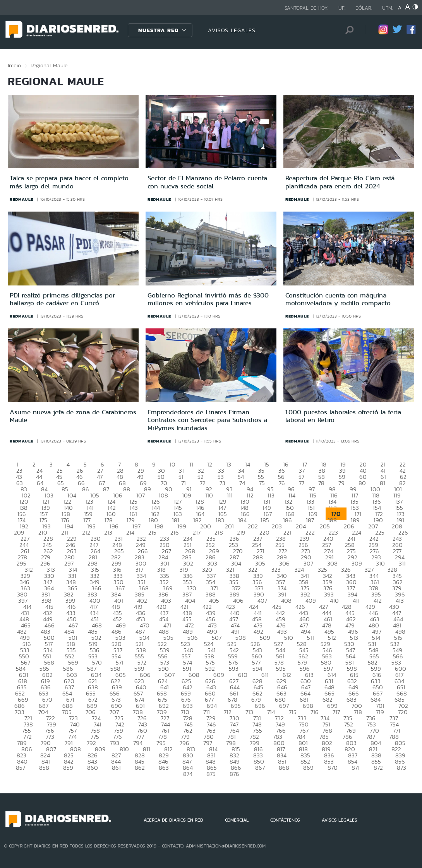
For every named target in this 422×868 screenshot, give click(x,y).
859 (68, 768)
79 (341, 483)
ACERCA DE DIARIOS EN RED (173, 820)
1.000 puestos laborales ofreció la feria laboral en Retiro (343, 416)
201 (229, 526)
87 (106, 489)
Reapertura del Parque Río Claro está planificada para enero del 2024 (340, 182)
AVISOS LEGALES (232, 30)
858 (44, 768)
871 (356, 768)
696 (260, 706)
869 (308, 768)
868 (284, 768)
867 (260, 768)
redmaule (21, 199)
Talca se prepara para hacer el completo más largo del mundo (69, 182)
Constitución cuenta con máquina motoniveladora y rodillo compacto (338, 299)
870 (333, 768)
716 (315, 712)
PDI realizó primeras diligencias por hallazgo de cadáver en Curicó (62, 299)
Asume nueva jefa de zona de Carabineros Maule (73, 416)
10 (172, 464)
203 (277, 526)
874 (188, 774)
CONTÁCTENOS (285, 820)
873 (401, 768)
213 (108, 532)
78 (321, 483)
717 (336, 712)
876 (234, 774)
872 (378, 768)
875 (211, 774)
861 (116, 768)
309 (357, 563)
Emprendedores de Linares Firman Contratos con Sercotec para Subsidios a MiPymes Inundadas (207, 420)
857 (21, 768)
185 (265, 520)
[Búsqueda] (347, 30)
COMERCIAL (237, 820)
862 (140, 768)
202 (253, 526)
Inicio (14, 65)
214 (130, 532)
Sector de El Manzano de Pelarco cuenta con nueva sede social (207, 182)
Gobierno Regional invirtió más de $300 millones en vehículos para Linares (208, 299)
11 (191, 464)
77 (302, 483)
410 (334, 601)
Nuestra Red (158, 30)
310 (380, 563)
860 (93, 768)
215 (152, 532)
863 (164, 768)
